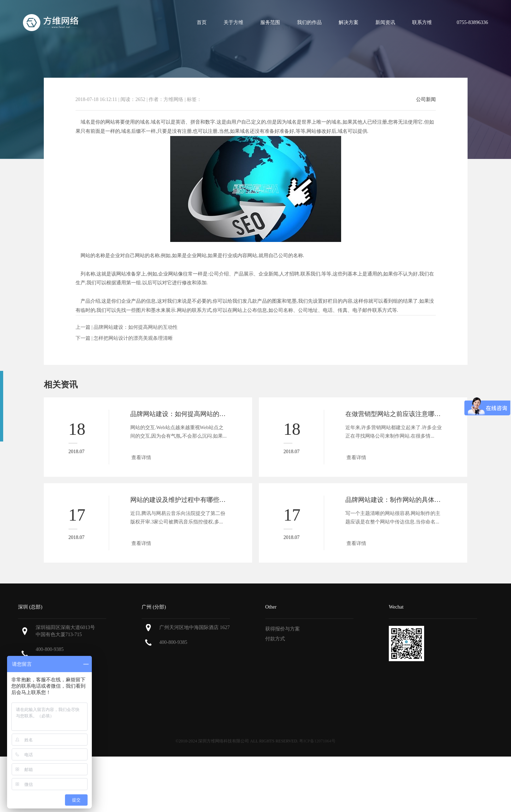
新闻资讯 (385, 22)
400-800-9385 (50, 649)
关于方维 (233, 22)
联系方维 (422, 22)
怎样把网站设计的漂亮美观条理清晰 (133, 338)
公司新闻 (426, 100)
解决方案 (349, 22)
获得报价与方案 (283, 629)
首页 (202, 22)
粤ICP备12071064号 (317, 741)
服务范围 (270, 22)
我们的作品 (309, 22)
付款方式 (275, 639)
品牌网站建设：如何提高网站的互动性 (136, 327)
